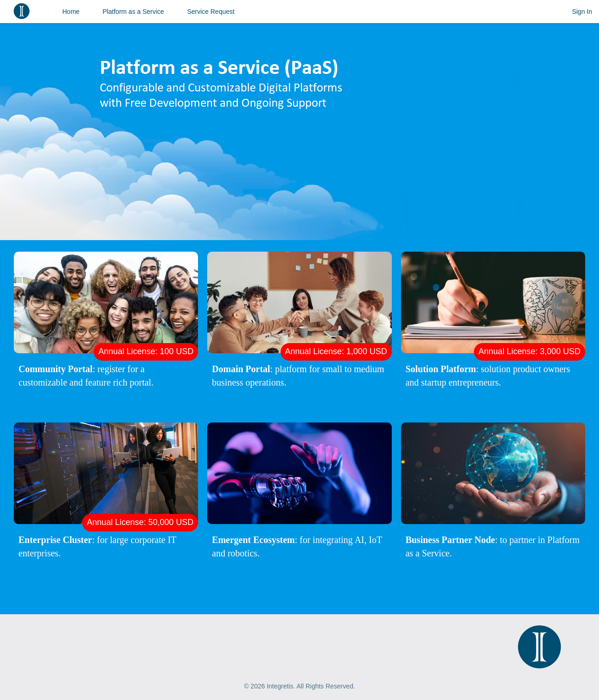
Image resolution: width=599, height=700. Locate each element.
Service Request (211, 12)
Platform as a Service (133, 12)
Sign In (582, 12)
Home (71, 12)
